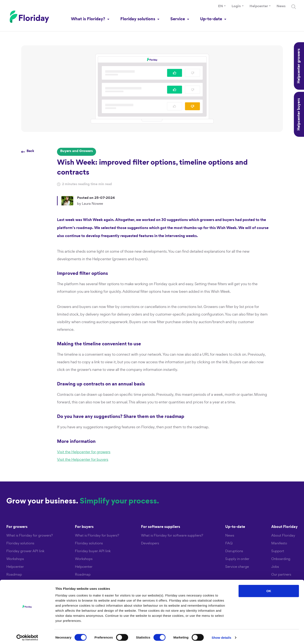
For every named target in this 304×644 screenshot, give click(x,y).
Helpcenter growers (299, 66)
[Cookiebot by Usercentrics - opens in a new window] (27, 636)
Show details (222, 636)
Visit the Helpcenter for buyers (83, 459)
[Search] (293, 8)
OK (269, 589)
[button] (222, 8)
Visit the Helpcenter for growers (84, 452)
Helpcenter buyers (299, 114)
